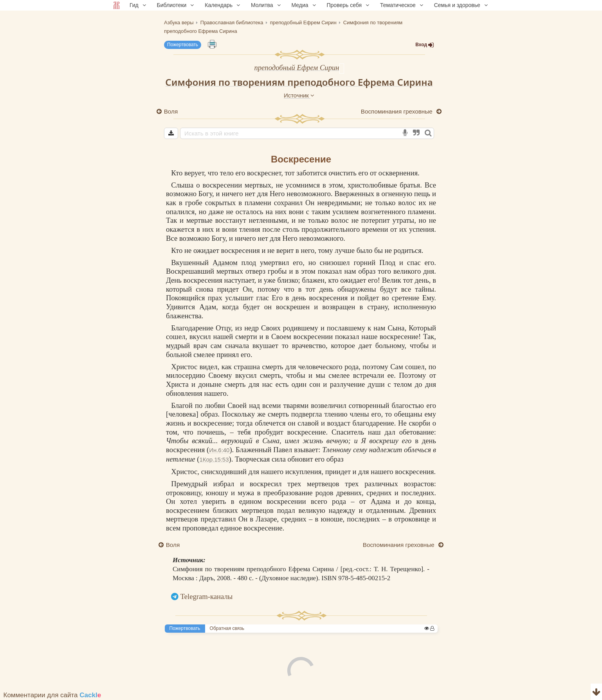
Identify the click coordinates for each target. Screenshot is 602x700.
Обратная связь (227, 628)
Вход (425, 45)
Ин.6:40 (219, 450)
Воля (171, 111)
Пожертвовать (183, 45)
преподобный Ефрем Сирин (296, 68)
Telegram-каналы (207, 596)
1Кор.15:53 (214, 459)
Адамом (225, 262)
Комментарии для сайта (52, 695)
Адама (381, 501)
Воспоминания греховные (397, 111)
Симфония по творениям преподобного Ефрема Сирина (299, 82)
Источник (299, 95)
